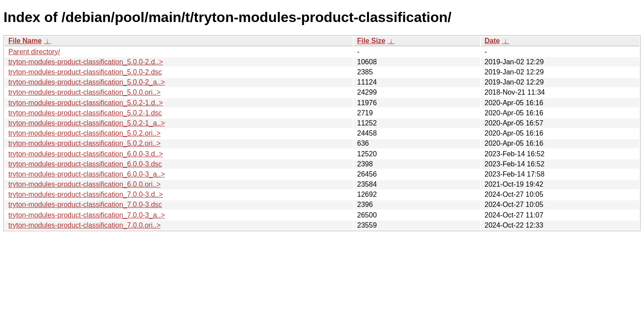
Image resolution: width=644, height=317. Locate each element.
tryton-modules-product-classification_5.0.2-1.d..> (86, 103)
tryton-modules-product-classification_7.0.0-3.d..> (86, 194)
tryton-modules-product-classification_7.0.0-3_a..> (87, 215)
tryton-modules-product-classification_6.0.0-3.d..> (86, 154)
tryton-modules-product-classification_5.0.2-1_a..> (87, 123)
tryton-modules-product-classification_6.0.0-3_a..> (87, 174)
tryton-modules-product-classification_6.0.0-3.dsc (85, 164)
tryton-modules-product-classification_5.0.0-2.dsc (85, 72)
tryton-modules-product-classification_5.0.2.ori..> (85, 133)
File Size (371, 41)
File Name (25, 41)
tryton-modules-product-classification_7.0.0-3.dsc (85, 205)
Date (492, 41)
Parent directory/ (34, 52)
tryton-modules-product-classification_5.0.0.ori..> (85, 92)
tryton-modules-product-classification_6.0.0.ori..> (85, 184)
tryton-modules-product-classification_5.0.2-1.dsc (85, 113)
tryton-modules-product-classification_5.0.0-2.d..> (86, 62)
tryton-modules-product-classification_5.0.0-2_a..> (87, 82)
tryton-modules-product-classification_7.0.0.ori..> (85, 225)
